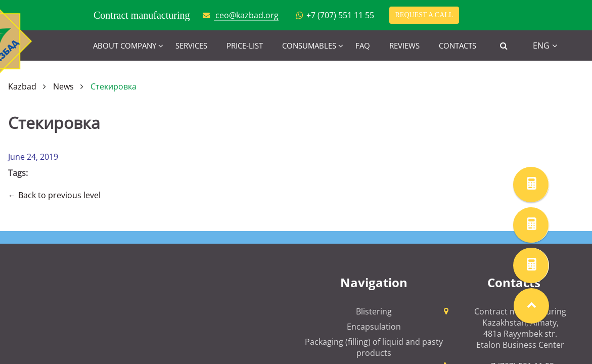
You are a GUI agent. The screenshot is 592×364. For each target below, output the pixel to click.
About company (125, 45)
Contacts (458, 45)
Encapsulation (374, 327)
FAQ (363, 45)
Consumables (309, 45)
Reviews (404, 45)
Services (191, 45)
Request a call (424, 15)
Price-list (245, 45)
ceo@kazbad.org (247, 15)
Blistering (374, 311)
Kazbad (22, 86)
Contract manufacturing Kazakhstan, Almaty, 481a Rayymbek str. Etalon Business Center (520, 328)
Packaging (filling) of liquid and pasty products (374, 347)
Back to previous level (59, 195)
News (63, 86)
